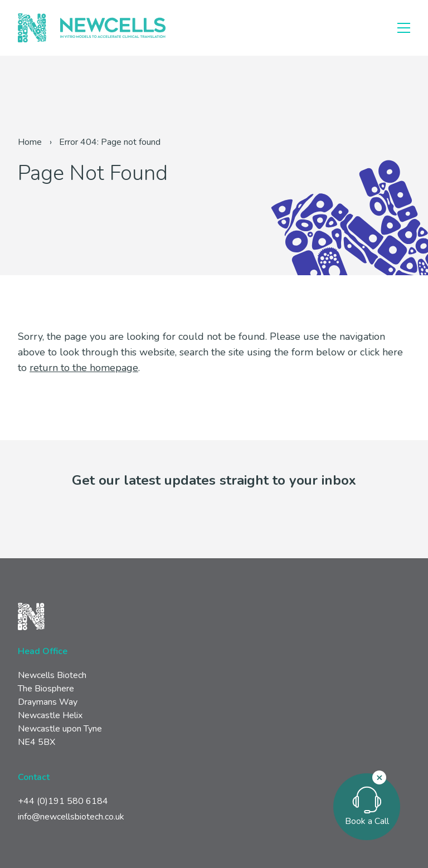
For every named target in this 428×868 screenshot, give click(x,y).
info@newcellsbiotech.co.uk (71, 817)
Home (30, 142)
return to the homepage (84, 368)
